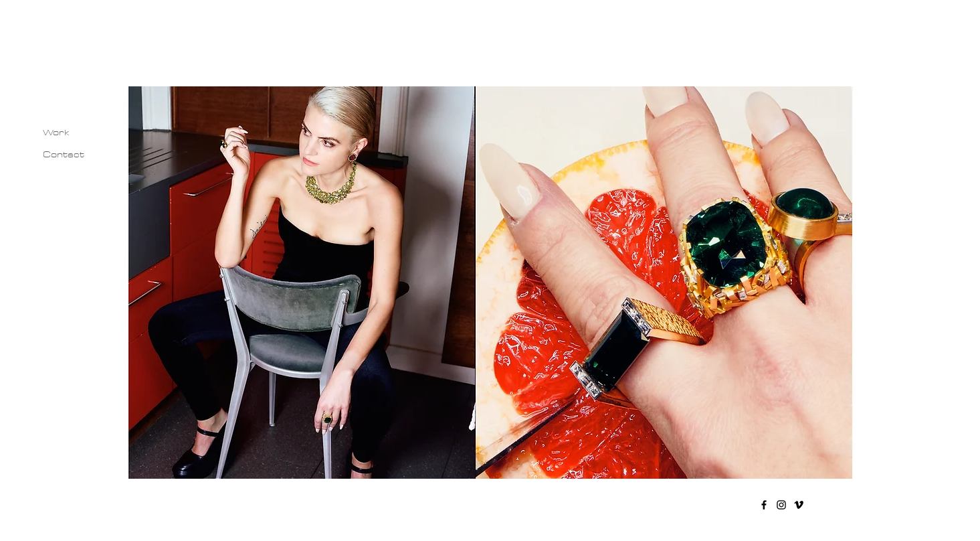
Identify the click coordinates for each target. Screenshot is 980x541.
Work (56, 133)
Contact (64, 155)
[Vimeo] (799, 505)
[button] (490, 283)
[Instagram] (781, 505)
